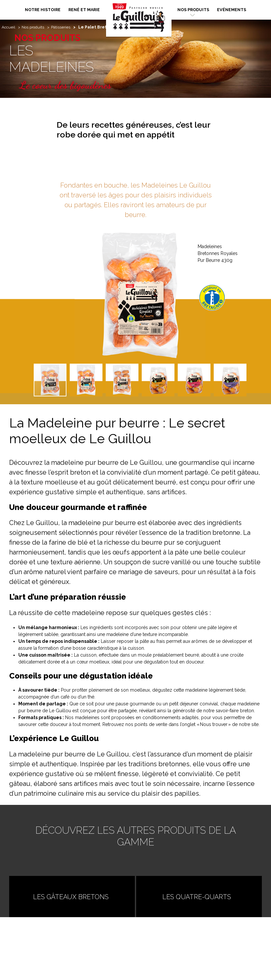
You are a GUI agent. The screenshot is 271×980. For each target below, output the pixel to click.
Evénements (232, 10)
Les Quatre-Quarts (199, 897)
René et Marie (84, 10)
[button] (257, 347)
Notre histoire (43, 10)
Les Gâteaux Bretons (85, 897)
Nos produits (193, 10)
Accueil (8, 27)
